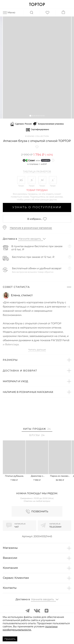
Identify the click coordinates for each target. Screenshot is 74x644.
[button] (30, 116)
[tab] (37, 429)
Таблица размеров (37, 172)
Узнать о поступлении (37, 207)
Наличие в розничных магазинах (31, 228)
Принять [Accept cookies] (10, 639)
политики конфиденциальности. (30, 628)
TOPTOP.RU (37, 4)
